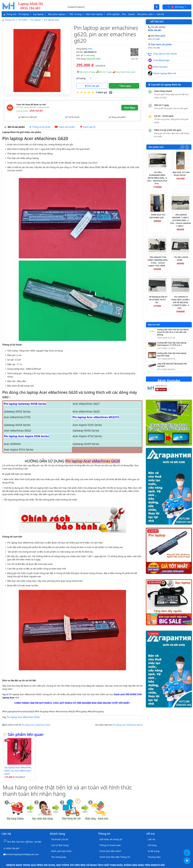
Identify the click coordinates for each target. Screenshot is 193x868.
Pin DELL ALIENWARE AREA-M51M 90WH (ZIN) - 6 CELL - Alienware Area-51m (157, 178)
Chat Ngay (130, 108)
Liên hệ (160, 14)
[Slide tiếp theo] (187, 147)
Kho (124, 14)
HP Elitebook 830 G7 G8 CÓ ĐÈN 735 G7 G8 (158, 300)
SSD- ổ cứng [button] (76, 14)
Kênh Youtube (160, 67)
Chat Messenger (162, 60)
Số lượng (81, 78)
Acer (90, 49)
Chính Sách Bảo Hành (110, 851)
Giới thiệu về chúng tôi (111, 839)
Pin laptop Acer (52, 20)
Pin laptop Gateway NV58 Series (25, 404)
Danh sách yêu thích (61, 851)
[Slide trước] (182, 147)
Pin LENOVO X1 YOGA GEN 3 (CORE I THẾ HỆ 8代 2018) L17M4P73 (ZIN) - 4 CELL (180, 302)
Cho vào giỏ (92, 86)
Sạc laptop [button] (39, 14)
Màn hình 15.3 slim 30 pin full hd (181, 174)
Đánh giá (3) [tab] (87, 127)
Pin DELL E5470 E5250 (181, 259)
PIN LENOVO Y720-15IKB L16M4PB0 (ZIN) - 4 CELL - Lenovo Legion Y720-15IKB (157, 261)
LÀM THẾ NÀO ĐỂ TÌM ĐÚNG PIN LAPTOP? (172, 365)
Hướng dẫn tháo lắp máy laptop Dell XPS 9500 (172, 354)
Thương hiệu (154, 857)
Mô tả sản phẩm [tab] (14, 127)
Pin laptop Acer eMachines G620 (23, 717)
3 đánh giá (102, 92)
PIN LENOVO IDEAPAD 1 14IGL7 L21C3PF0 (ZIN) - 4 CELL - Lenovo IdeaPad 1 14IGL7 (180, 220)
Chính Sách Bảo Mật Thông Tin (115, 857)
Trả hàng (152, 845)
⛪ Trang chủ (10, 14)
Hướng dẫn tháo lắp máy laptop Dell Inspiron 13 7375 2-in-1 (172, 344)
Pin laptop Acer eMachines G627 (127, 725)
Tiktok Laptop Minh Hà (165, 73)
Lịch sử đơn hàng (60, 845)
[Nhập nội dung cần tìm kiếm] (110, 7)
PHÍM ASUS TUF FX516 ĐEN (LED (157, 216)
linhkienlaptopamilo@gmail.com (22, 854)
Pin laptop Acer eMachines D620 (36, 725)
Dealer (132, 14)
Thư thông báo (59, 857)
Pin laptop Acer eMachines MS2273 (96, 417)
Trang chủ (10, 20)
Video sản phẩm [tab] (65, 127)
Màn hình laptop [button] (94, 14)
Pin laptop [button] (24, 14)
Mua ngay (124, 86)
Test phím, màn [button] (145, 14)
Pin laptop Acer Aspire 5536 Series (26, 436)
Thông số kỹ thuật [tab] (40, 127)
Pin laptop (36, 20)
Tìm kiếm (23, 20)
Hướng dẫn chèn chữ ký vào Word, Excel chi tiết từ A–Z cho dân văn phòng (173, 332)
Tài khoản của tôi (60, 839)
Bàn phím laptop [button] (57, 14)
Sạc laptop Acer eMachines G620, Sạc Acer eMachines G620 (18, 771)
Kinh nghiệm (113, 14)
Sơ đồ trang (154, 851)
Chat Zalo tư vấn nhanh (165, 54)
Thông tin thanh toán (110, 845)
